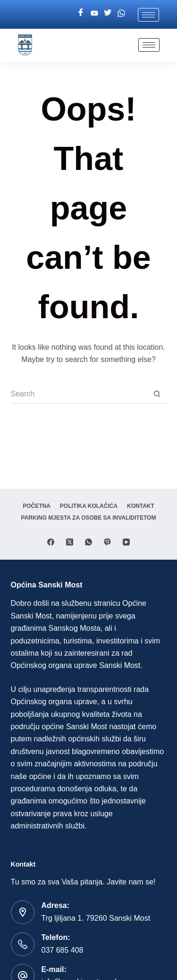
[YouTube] (126, 542)
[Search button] (157, 394)
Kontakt (141, 506)
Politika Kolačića (89, 506)
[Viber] (107, 542)
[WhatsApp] (88, 542)
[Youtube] (94, 13)
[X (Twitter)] (70, 542)
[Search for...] (79, 394)
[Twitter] (108, 13)
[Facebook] (81, 13)
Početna (37, 506)
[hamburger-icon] (148, 15)
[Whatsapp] (121, 13)
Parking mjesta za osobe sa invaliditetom (89, 518)
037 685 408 (63, 950)
